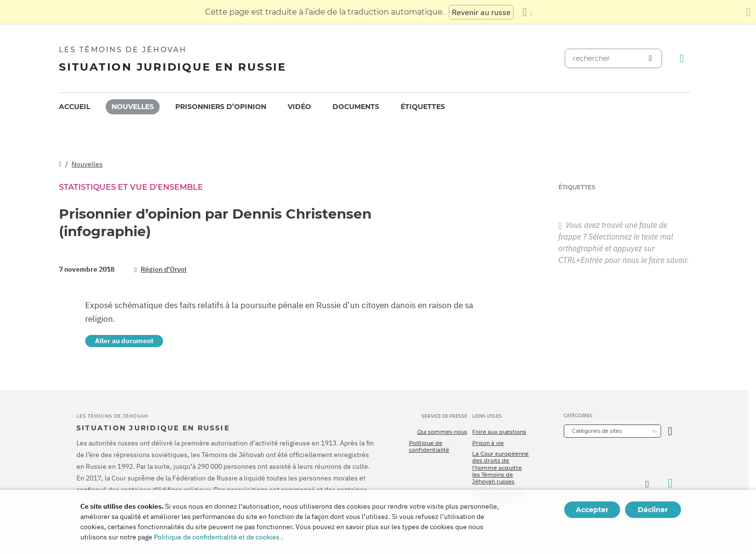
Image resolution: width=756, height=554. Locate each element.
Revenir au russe (481, 12)
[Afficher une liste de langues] (527, 12)
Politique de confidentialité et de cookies (217, 537)
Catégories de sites (597, 431)
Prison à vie (488, 443)
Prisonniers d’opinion (221, 107)
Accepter (592, 510)
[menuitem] (74, 107)
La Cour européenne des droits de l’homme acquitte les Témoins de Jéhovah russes (500, 468)
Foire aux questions (499, 432)
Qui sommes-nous (442, 432)
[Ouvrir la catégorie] (670, 431)
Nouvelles (133, 107)
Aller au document (124, 341)
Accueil (74, 107)
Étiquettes (423, 107)
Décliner (653, 510)
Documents (356, 107)
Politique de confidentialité (429, 446)
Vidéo (299, 107)
